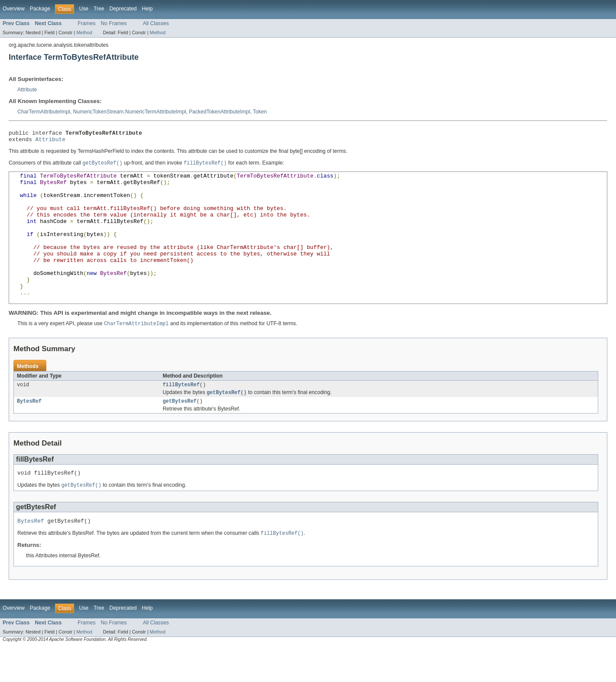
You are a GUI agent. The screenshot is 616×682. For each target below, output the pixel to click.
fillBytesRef (181, 415)
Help (147, 9)
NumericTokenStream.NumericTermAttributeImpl (129, 112)
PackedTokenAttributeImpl (219, 112)
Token (260, 112)
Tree (99, 9)
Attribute (27, 90)
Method (84, 32)
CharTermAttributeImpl (44, 112)
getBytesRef (180, 433)
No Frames (114, 23)
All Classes (156, 23)
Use (84, 9)
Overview (14, 9)
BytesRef (29, 433)
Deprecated (123, 9)
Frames (86, 23)
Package (40, 9)
